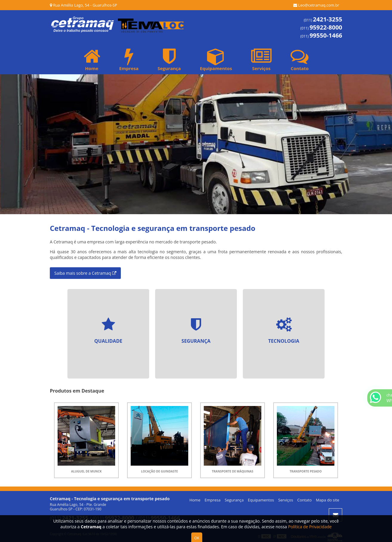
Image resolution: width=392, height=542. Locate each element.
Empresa (129, 59)
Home (92, 59)
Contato (300, 59)
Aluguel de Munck (86, 471)
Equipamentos (216, 59)
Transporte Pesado (306, 471)
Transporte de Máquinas (233, 471)
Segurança (169, 59)
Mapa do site (328, 500)
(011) (323, 20)
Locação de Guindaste (160, 471)
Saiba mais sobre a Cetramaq (85, 273)
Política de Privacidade (310, 527)
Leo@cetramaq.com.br (316, 5)
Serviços (261, 59)
